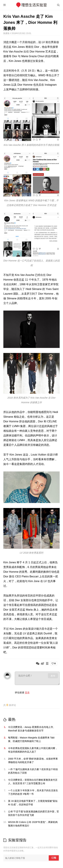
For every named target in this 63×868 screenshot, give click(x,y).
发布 (53, 676)
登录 (27, 693)
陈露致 (7, 33)
